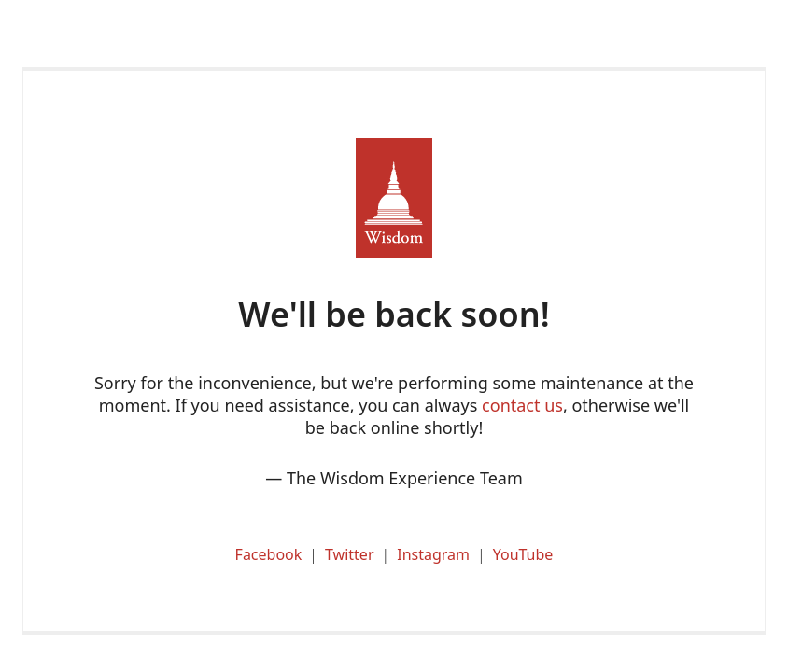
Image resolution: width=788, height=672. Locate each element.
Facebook (269, 554)
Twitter (349, 554)
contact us (522, 405)
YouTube (523, 554)
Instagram (433, 554)
